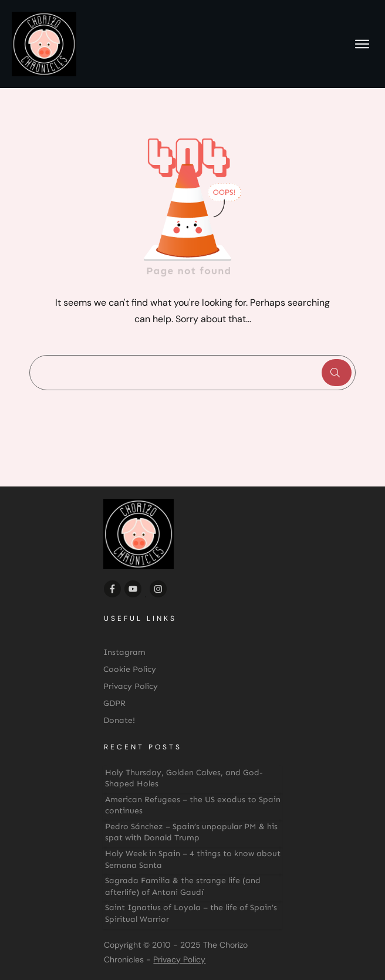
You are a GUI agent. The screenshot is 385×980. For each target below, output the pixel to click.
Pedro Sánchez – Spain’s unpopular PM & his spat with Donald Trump (191, 832)
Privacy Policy (179, 959)
